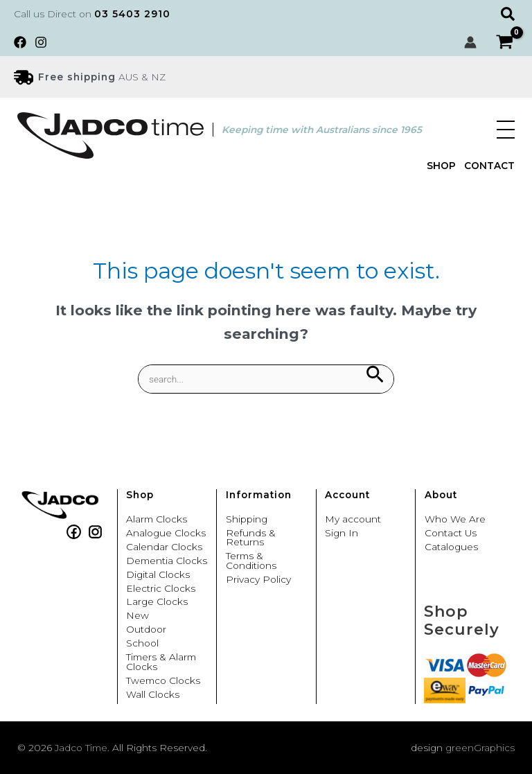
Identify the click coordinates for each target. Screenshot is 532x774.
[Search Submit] (374, 375)
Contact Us (451, 534)
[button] (509, 14)
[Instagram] (41, 42)
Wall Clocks (153, 695)
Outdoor (146, 630)
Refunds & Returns (251, 538)
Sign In (342, 534)
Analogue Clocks (166, 534)
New (138, 616)
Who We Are (455, 520)
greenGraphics (480, 748)
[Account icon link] (470, 42)
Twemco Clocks (163, 681)
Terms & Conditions (251, 561)
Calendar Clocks (164, 547)
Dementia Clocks (167, 561)
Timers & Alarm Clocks (161, 662)
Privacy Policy (258, 580)
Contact (489, 166)
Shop (441, 166)
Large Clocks (157, 602)
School (142, 644)
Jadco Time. (82, 748)
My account (353, 520)
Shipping (247, 520)
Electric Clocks (161, 589)
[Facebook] (20, 42)
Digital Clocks (158, 575)
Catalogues (451, 547)
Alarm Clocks (157, 520)
